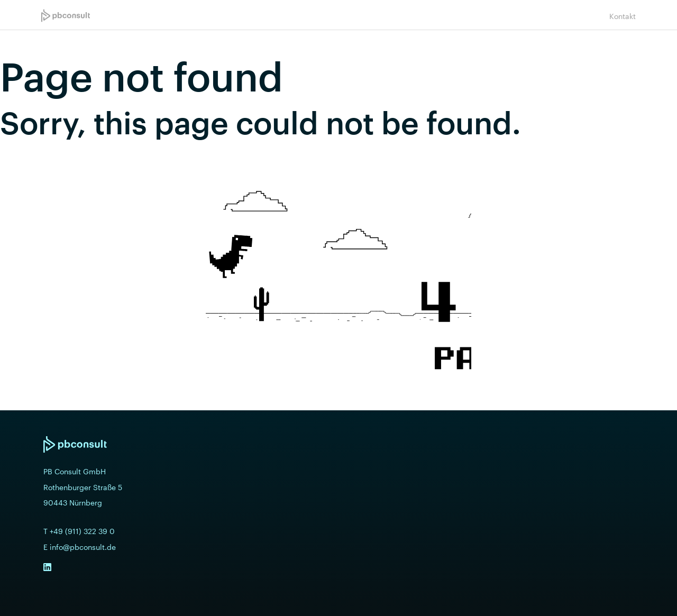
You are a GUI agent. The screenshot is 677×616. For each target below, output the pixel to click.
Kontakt (623, 16)
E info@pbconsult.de (80, 547)
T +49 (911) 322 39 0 (79, 531)
